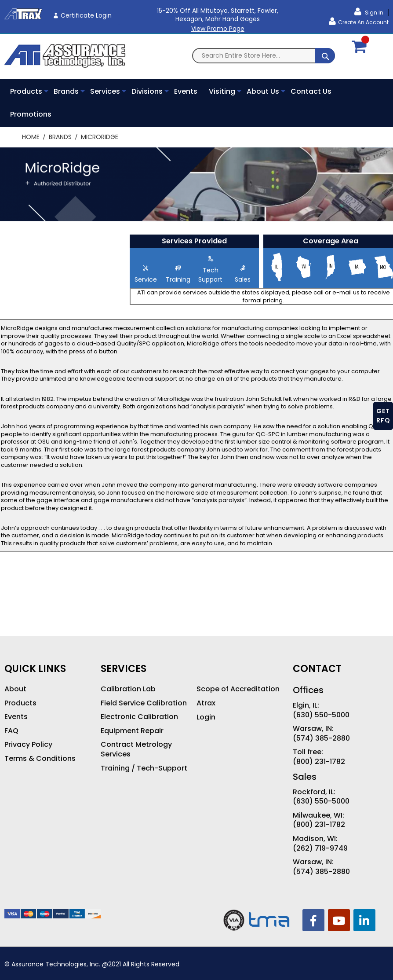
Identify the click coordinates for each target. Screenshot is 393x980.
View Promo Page (218, 29)
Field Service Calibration (144, 703)
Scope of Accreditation (238, 689)
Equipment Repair (132, 731)
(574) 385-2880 (321, 738)
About (15, 689)
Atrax (206, 703)
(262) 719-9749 (320, 848)
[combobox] (264, 56)
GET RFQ (383, 416)
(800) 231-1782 (319, 762)
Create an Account (363, 22)
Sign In (373, 13)
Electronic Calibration (139, 717)
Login (206, 717)
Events (16, 717)
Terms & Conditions (40, 759)
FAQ (11, 731)
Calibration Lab (128, 689)
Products (20, 703)
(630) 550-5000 (321, 715)
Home (32, 137)
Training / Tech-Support (144, 768)
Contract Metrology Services (136, 749)
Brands (61, 137)
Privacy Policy (28, 745)
